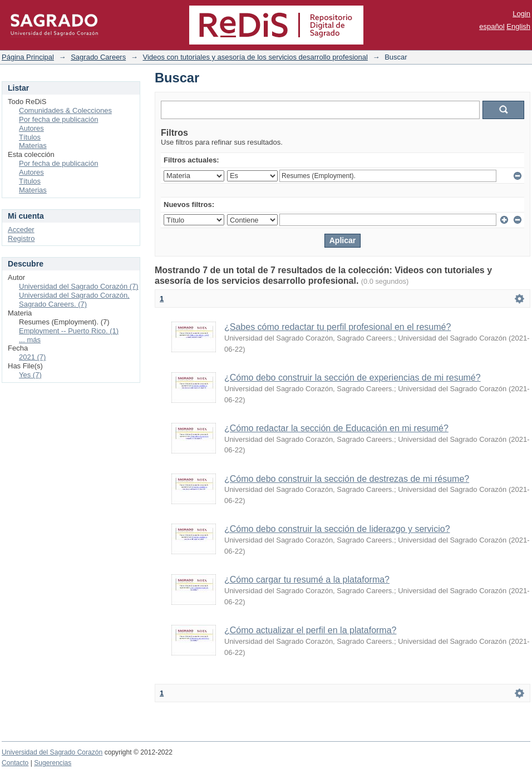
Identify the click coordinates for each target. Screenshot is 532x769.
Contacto (15, 763)
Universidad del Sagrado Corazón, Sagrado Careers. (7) (74, 300)
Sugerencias (53, 763)
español (492, 26)
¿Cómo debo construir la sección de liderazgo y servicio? (337, 529)
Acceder (21, 230)
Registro (21, 238)
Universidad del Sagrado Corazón (52, 752)
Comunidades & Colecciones (65, 110)
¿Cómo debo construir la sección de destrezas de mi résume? (347, 479)
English (518, 26)
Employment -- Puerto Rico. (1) (69, 331)
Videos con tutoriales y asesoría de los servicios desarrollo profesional (255, 57)
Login (521, 14)
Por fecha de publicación (58, 119)
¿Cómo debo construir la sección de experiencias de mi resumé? (353, 378)
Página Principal (28, 57)
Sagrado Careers (98, 57)
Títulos (30, 137)
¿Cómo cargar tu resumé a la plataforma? (307, 580)
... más (30, 340)
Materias (33, 146)
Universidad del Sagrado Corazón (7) (79, 286)
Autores (31, 128)
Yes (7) (30, 375)
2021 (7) (32, 357)
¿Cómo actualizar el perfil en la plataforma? (310, 630)
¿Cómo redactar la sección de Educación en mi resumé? (336, 428)
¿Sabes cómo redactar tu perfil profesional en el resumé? (338, 327)
